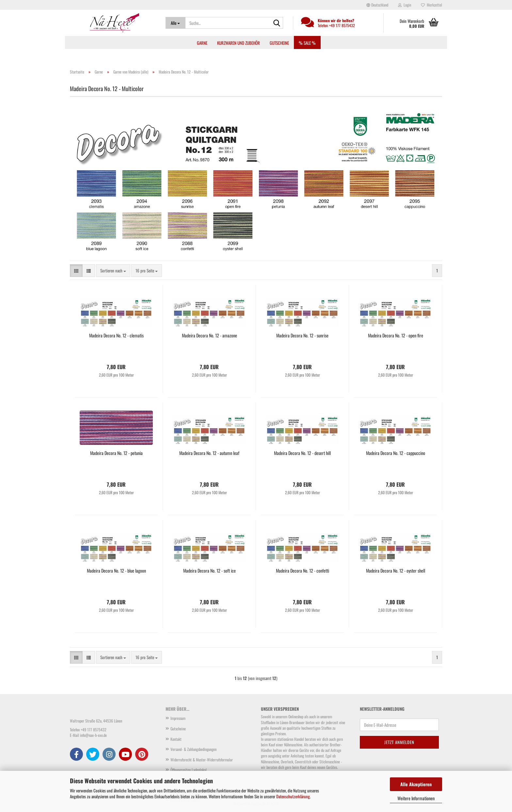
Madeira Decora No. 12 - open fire (396, 335)
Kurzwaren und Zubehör (239, 43)
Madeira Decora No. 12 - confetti (303, 571)
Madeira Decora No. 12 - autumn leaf (209, 453)
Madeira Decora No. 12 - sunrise (302, 335)
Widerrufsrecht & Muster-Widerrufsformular (202, 760)
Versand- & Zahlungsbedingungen (193, 749)
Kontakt (176, 739)
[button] (377, 5)
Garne (202, 43)
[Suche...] (176, 23)
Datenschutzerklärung (293, 796)
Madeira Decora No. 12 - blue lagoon (116, 571)
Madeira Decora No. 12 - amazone (209, 335)
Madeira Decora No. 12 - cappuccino (396, 453)
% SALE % (307, 43)
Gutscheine (279, 43)
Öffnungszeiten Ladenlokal (189, 770)
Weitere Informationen (416, 798)
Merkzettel (432, 5)
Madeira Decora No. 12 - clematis (116, 335)
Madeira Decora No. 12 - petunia (116, 453)
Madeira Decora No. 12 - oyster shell (396, 571)
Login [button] (405, 5)
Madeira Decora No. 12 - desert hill (302, 453)
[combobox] (113, 271)
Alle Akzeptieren (416, 784)
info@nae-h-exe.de (93, 735)
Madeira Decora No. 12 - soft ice (209, 571)
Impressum (178, 718)
